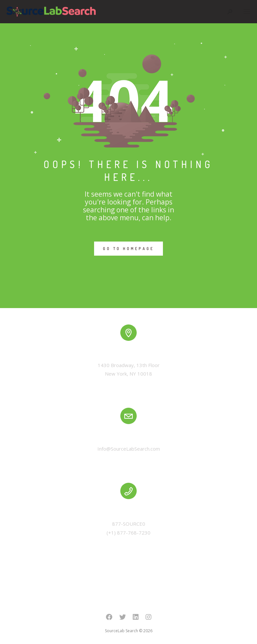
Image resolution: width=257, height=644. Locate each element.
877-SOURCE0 (129, 524)
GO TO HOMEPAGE (128, 249)
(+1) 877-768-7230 (128, 533)
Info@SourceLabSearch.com (129, 449)
